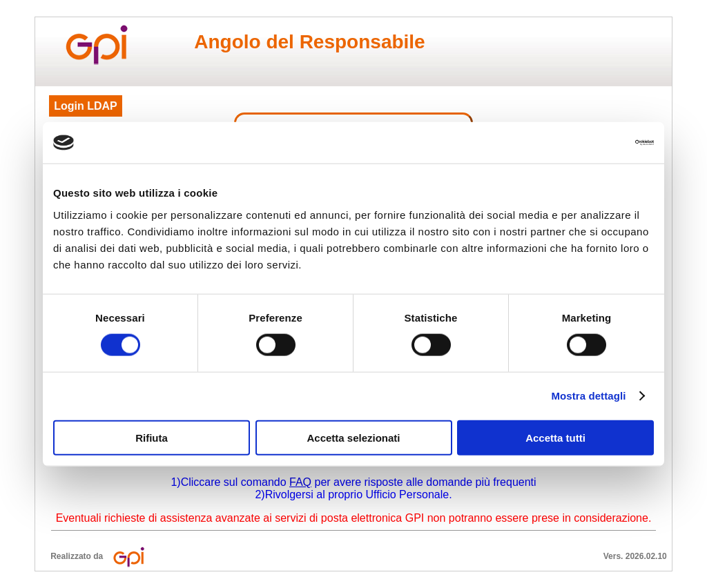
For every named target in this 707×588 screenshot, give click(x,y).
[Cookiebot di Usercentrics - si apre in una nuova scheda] (593, 143)
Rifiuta (152, 437)
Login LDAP (86, 106)
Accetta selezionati (353, 437)
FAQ (300, 482)
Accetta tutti (555, 437)
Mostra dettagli (588, 396)
